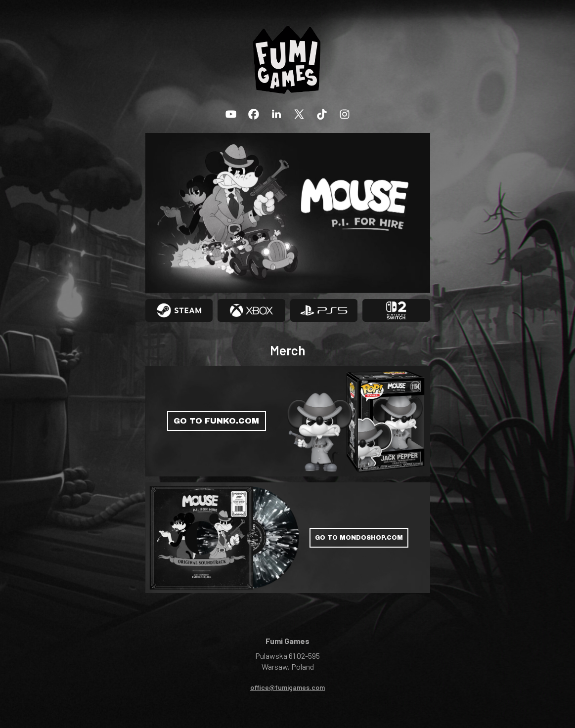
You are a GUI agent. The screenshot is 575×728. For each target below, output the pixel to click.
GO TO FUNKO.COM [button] (216, 421)
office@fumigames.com (287, 687)
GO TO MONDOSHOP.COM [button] (359, 538)
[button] (231, 114)
